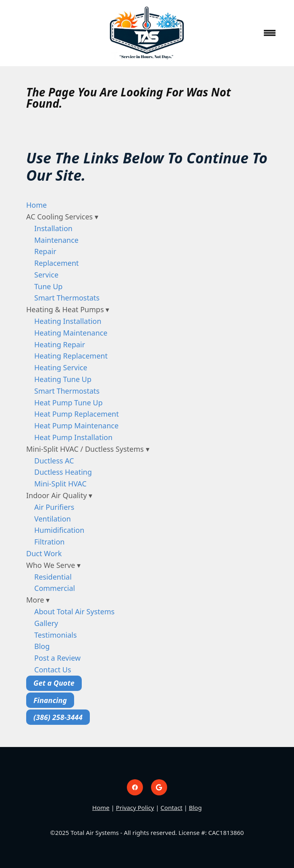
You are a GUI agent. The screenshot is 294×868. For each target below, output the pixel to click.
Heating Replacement (71, 356)
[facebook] (135, 787)
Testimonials (56, 635)
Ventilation (53, 519)
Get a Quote (54, 683)
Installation (53, 228)
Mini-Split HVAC (60, 484)
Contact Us (53, 670)
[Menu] (270, 33)
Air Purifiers (54, 507)
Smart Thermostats (67, 298)
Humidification (59, 530)
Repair (45, 251)
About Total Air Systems (74, 611)
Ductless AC (54, 461)
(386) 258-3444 (58, 717)
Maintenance (56, 240)
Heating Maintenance (71, 333)
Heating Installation (68, 321)
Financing (50, 700)
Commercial (55, 588)
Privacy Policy (135, 807)
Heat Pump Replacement (77, 414)
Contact (172, 807)
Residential (53, 577)
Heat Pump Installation (73, 437)
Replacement (57, 263)
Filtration (49, 542)
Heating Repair (60, 344)
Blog (42, 646)
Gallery (46, 623)
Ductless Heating (63, 472)
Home (36, 205)
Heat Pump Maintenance (76, 426)
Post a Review (57, 658)
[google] (159, 787)
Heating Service (61, 367)
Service (46, 275)
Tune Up (48, 286)
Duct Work (44, 553)
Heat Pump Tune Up (68, 403)
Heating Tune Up (63, 379)
